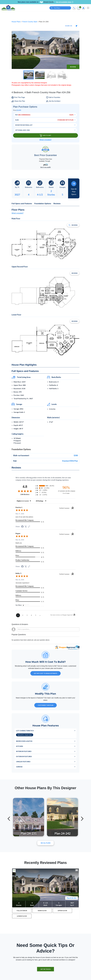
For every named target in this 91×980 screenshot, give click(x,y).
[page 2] (23, 615)
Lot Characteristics (25, 731)
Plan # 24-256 (72, 898)
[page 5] (36, 615)
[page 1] (18, 615)
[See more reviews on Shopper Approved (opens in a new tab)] (29, 527)
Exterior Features (24, 756)
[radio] (45, 486)
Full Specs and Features (22, 204)
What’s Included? (45, 140)
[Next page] (40, 615)
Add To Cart (45, 135)
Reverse (73, 67)
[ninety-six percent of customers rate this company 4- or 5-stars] (66, 490)
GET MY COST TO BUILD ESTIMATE (45, 673)
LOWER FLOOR (22, 916)
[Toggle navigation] (88, 8)
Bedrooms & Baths (24, 741)
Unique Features (23, 762)
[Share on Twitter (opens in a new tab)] (26, 527)
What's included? (18, 213)
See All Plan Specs (74, 188)
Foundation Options (43, 204)
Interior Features (24, 751)
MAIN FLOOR (42, 911)
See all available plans (65, 2)
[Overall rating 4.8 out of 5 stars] (25, 491)
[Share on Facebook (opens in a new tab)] (22, 527)
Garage (19, 767)
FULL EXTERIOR (22, 911)
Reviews (57, 204)
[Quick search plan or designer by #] (60, 8)
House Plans (16, 22)
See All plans (46, 843)
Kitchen (20, 746)
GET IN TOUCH (45, 969)
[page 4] (31, 615)
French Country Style (30, 22)
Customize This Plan (46, 705)
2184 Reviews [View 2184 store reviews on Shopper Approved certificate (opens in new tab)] (27, 494)
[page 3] (27, 615)
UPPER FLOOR (62, 911)
